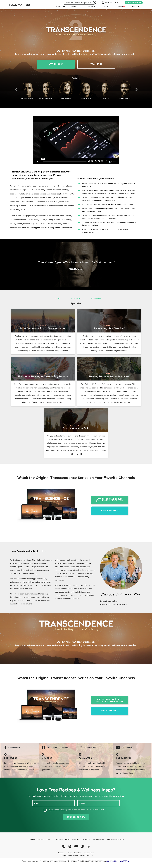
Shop (122, 7)
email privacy (99, 809)
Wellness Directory (115, 840)
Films (107, 7)
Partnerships (99, 840)
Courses (59, 7)
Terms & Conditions (75, 853)
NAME (37, 803)
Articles (59, 840)
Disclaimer (61, 853)
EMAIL (82, 803)
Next (136, 90)
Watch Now (56, 64)
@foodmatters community (57, 748)
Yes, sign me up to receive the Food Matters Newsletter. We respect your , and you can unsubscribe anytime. (76, 810)
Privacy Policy (89, 853)
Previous (16, 90)
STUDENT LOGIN (110, 3)
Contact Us (86, 840)
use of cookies (112, 861)
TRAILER (96, 64)
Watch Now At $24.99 (110, 500)
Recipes (75, 7)
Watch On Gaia (110, 511)
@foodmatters (14, 748)
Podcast (91, 7)
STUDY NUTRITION (134, 2)
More (135, 7)
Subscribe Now (76, 817)
